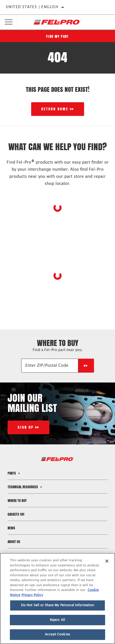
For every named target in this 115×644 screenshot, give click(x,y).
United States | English (32, 7)
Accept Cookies (58, 634)
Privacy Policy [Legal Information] (32, 595)
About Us (14, 542)
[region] (58, 598)
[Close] (107, 561)
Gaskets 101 (16, 514)
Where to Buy (17, 501)
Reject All (58, 620)
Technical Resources (25, 487)
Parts (14, 473)
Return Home (55, 109)
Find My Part (58, 36)
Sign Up (26, 427)
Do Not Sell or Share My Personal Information (58, 605)
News (11, 528)
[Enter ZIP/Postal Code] (50, 366)
